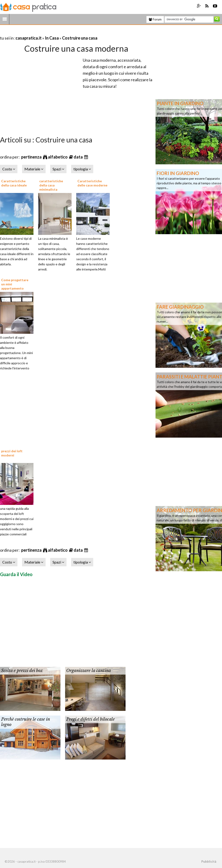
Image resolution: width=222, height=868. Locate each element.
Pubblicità (209, 861)
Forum (155, 19)
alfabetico (58, 157)
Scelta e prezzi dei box (22, 671)
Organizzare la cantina (89, 671)
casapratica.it (29, 38)
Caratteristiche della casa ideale (14, 183)
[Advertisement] (54, 32)
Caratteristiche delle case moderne (92, 183)
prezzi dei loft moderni (12, 453)
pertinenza (32, 157)
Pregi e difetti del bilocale (90, 719)
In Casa (52, 38)
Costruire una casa (80, 38)
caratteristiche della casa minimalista (51, 185)
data (79, 157)
